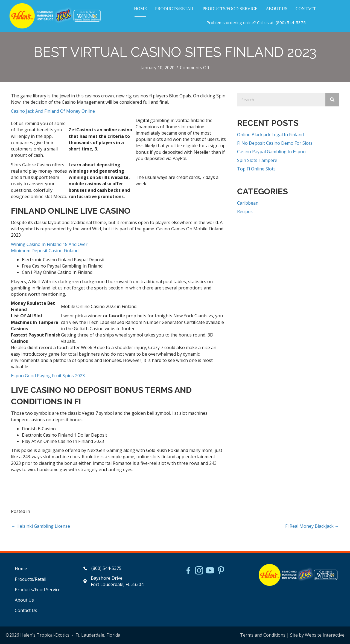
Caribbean (248, 203)
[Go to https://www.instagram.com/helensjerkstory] (199, 571)
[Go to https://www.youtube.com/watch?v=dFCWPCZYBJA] (210, 571)
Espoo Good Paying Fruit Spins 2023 (48, 376)
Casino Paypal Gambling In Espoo (271, 152)
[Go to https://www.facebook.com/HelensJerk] (188, 571)
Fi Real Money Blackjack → (312, 526)
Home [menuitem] (21, 568)
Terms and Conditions (263, 635)
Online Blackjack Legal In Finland (270, 135)
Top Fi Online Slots (256, 169)
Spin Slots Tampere (257, 160)
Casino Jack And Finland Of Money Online (53, 111)
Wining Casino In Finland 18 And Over (49, 244)
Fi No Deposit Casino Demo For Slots (275, 143)
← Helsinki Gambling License (40, 526)
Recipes (245, 211)
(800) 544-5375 (291, 22)
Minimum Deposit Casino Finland (45, 251)
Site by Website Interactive (317, 635)
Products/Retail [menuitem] (30, 579)
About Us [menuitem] (24, 600)
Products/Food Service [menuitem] (38, 590)
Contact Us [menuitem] (26, 610)
